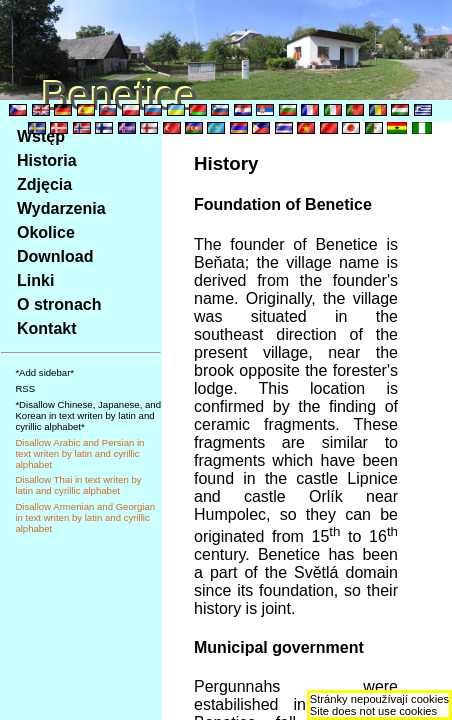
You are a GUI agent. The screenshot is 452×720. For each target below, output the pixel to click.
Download (55, 256)
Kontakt (47, 328)
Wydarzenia (61, 208)
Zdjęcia (44, 184)
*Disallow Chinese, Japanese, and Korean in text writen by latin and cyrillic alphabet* (88, 415)
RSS (25, 388)
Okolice (46, 232)
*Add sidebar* (44, 372)
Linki (35, 280)
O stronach (59, 304)
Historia (47, 160)
